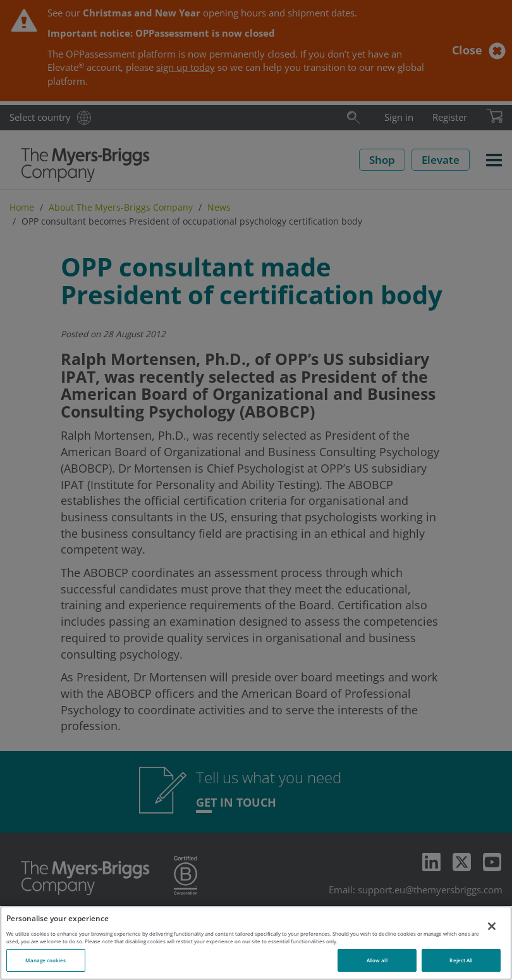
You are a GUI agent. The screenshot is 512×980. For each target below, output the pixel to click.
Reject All (461, 960)
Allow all (377, 960)
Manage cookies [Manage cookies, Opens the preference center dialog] (46, 960)
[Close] (492, 926)
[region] (256, 943)
